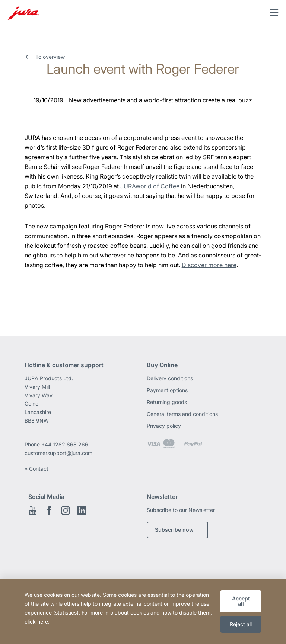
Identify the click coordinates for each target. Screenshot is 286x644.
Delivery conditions (170, 378)
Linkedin (82, 510)
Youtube (33, 510)
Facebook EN (49, 510)
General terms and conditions (182, 414)
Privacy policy (164, 426)
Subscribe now (174, 530)
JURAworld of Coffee (150, 186)
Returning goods (167, 402)
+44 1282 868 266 (66, 444)
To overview (50, 57)
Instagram (66, 510)
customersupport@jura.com (58, 453)
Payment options (167, 390)
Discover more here (209, 265)
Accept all (241, 601)
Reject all (241, 624)
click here (36, 621)
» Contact (36, 469)
